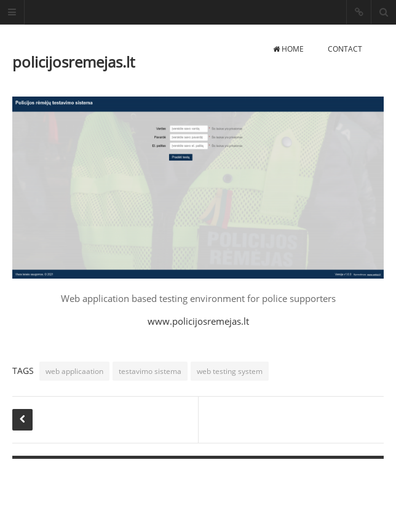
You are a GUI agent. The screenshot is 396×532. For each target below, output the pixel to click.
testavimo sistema (150, 371)
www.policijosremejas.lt (198, 321)
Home (288, 49)
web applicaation (74, 371)
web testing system (230, 371)
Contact (345, 49)
